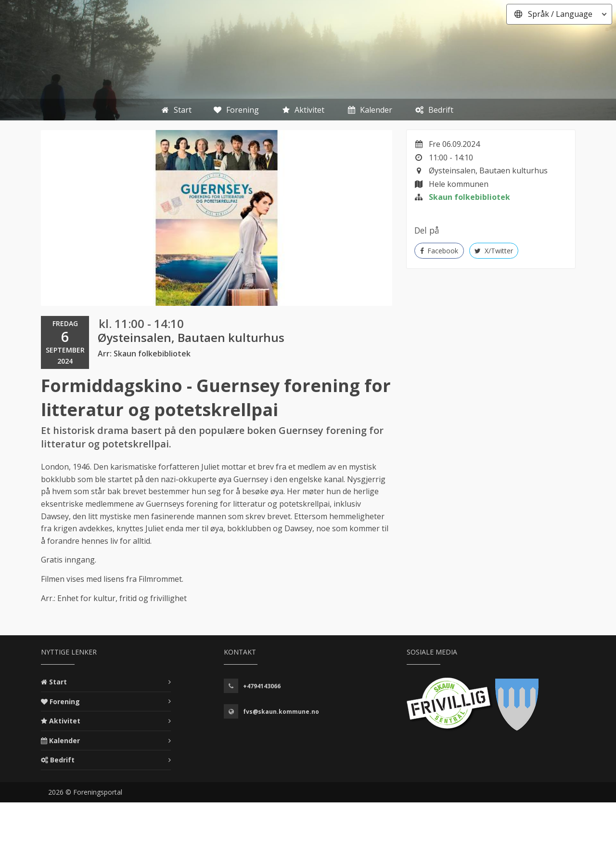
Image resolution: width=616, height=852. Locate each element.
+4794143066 (262, 686)
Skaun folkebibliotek (469, 197)
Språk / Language (560, 14)
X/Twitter (494, 251)
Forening (65, 701)
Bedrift (62, 760)
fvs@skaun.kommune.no (281, 712)
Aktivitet (65, 721)
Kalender (64, 741)
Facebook (439, 251)
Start (58, 682)
